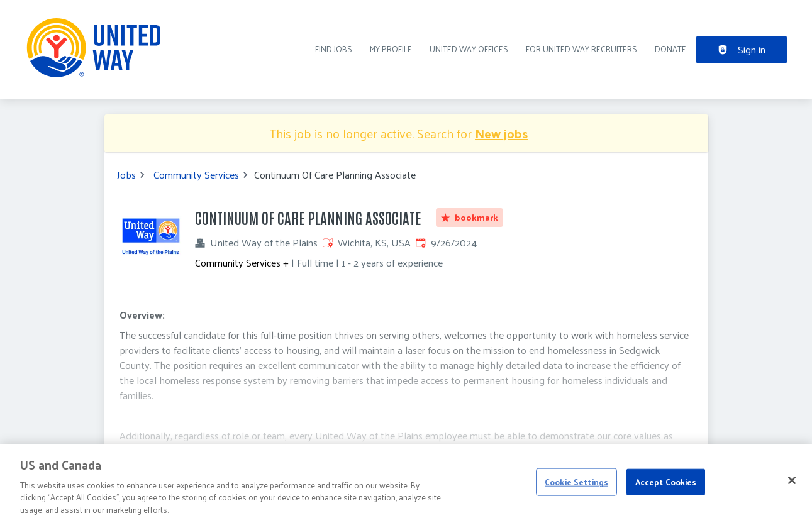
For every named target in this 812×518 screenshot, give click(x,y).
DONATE (670, 49)
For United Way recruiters (581, 49)
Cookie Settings (576, 487)
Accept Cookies (666, 487)
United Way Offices (469, 49)
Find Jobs (334, 49)
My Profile (391, 49)
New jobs (501, 133)
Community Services (196, 175)
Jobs (126, 175)
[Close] (792, 485)
